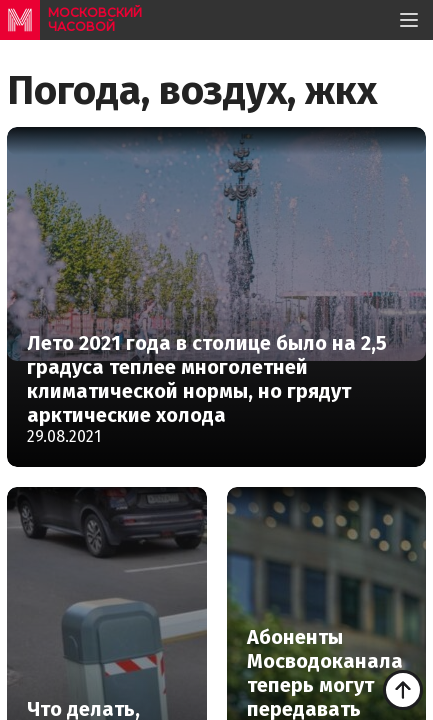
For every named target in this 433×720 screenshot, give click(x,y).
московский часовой (95, 19)
